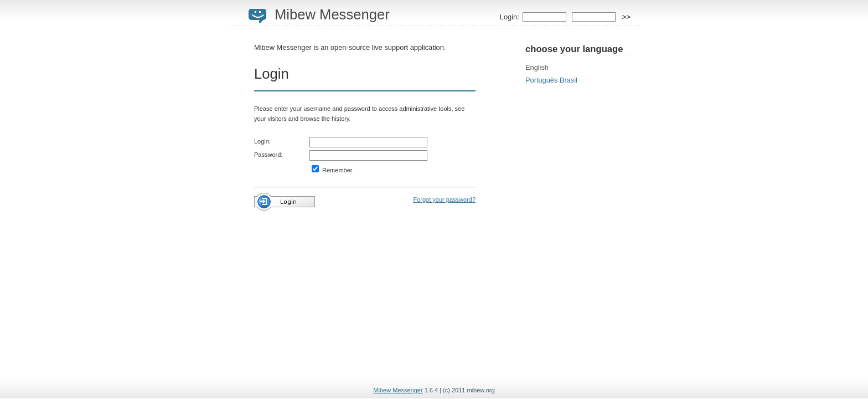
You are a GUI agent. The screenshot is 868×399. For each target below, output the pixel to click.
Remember (332, 170)
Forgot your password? (445, 199)
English (537, 67)
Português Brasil (551, 80)
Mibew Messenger (332, 14)
